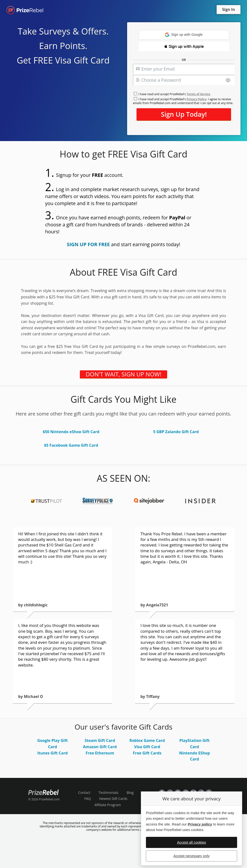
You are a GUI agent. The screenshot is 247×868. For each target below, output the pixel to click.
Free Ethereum (100, 753)
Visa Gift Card (147, 747)
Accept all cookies (192, 842)
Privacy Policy (197, 99)
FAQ (88, 799)
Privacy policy (200, 824)
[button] (184, 35)
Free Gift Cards (147, 753)
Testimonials (109, 793)
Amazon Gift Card (100, 747)
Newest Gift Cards (113, 799)
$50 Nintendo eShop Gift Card (71, 432)
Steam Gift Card (100, 740)
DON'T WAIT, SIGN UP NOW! (123, 374)
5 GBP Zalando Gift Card (176, 432)
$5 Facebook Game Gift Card (71, 445)
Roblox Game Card (147, 740)
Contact (84, 793)
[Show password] (228, 81)
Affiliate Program (108, 805)
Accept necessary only (192, 856)
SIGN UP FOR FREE (88, 244)
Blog (130, 793)
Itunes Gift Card (53, 753)
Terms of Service (199, 94)
